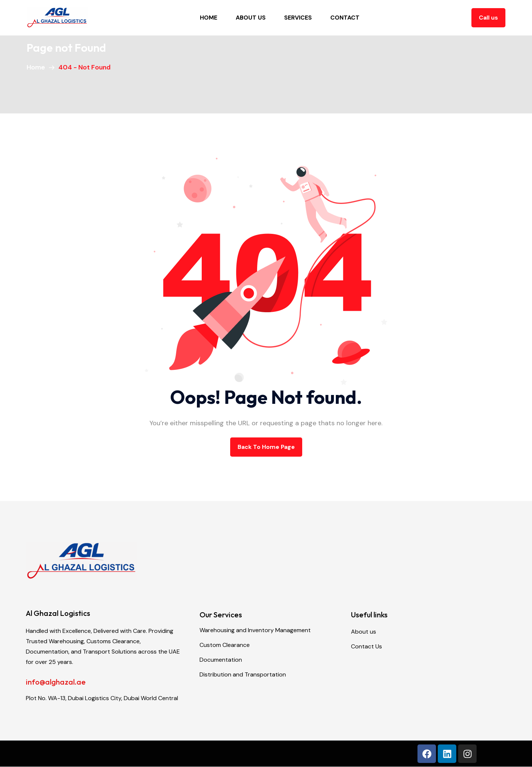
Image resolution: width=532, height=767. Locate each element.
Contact (345, 18)
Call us (488, 18)
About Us (251, 18)
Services (298, 18)
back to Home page (266, 447)
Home (209, 18)
